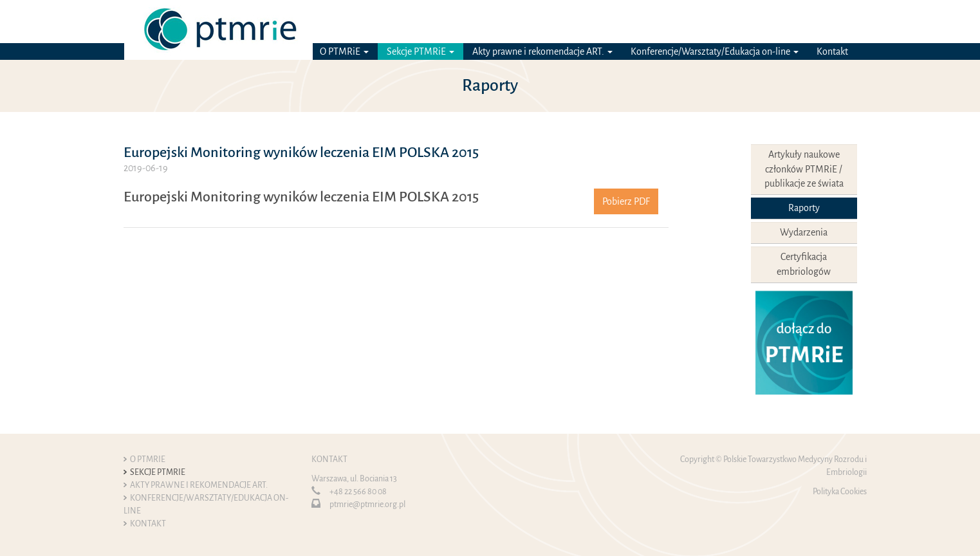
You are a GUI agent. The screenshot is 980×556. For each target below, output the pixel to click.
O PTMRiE (344, 51)
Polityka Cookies (840, 492)
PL (833, 21)
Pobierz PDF (626, 201)
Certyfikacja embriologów (804, 264)
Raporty (804, 208)
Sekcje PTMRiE (421, 51)
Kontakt (832, 51)
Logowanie (752, 21)
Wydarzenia (804, 232)
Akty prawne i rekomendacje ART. (542, 51)
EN (851, 21)
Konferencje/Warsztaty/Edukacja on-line (715, 51)
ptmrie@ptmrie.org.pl (367, 505)
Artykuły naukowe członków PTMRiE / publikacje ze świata (804, 169)
